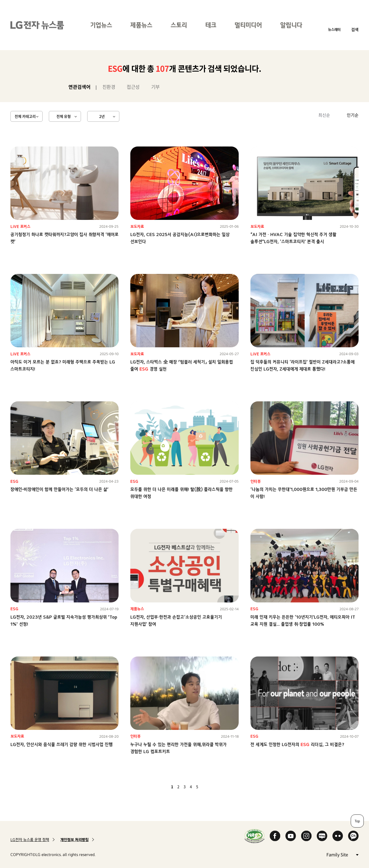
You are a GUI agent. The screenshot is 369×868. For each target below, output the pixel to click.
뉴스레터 (334, 29)
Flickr (338, 836)
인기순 (353, 115)
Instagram (306, 836)
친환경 (109, 87)
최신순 (324, 115)
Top (357, 821)
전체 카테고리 (25, 116)
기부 (156, 87)
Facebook (275, 836)
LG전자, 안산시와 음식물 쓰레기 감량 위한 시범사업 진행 (61, 744)
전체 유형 (64, 116)
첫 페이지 (157, 787)
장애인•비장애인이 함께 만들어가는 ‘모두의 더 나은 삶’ (59, 489)
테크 (211, 25)
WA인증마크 (254, 836)
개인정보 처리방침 (74, 840)
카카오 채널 (353, 836)
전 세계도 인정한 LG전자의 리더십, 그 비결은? (297, 744)
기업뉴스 (101, 25)
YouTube (291, 836)
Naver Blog (322, 836)
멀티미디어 (248, 25)
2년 (102, 116)
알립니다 (291, 25)
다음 (206, 787)
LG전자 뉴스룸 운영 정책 (30, 840)
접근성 (133, 87)
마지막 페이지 (212, 787)
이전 (163, 787)
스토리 (179, 25)
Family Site (342, 854)
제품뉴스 (141, 25)
